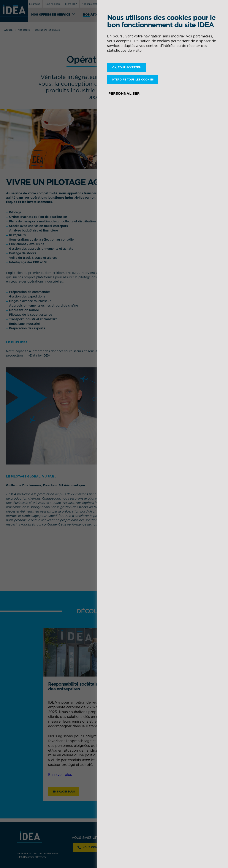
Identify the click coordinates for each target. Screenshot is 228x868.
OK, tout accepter (127, 67)
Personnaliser (124, 93)
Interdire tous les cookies (133, 80)
